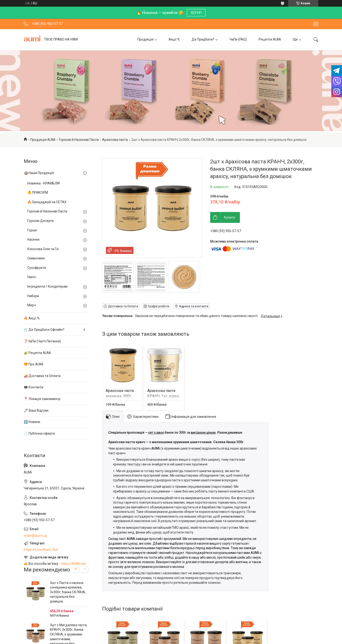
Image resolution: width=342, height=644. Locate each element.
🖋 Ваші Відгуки (36, 410)
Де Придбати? (203, 39)
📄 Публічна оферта (39, 433)
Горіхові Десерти (40, 221)
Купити (230, 217)
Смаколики (36, 258)
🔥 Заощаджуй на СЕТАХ (47, 202)
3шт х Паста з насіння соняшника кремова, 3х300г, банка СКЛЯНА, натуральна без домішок (68, 592)
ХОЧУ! (196, 13)
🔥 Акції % (32, 318)
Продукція (145, 39)
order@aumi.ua (35, 536)
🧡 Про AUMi (33, 364)
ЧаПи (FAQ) (238, 39)
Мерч (32, 305)
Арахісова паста (115, 140)
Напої (32, 277)
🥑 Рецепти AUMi (37, 353)
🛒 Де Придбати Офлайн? (44, 330)
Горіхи (32, 230)
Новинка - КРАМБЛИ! (44, 183)
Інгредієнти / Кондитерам (47, 286)
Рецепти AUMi (270, 39)
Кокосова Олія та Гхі (43, 249)
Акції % (174, 39)
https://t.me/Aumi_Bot (41, 550)
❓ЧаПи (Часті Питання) (42, 341)
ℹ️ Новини (32, 422)
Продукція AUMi (43, 140)
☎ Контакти (33, 387)
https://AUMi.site (73, 564)
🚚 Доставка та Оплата (42, 376)
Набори (33, 296)
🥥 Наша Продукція (39, 173)
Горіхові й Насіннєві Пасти (79, 140)
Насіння (33, 239)
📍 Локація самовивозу (42, 399)
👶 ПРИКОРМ (38, 193)
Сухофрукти (37, 268)
